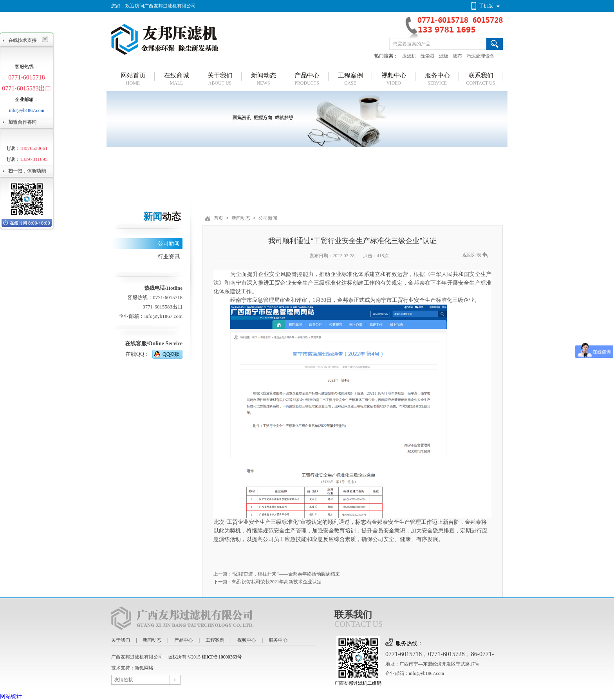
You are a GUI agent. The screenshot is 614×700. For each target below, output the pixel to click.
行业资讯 (169, 257)
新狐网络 (144, 668)
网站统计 (11, 696)
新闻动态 (241, 218)
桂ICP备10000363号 (222, 657)
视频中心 (247, 640)
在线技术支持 (22, 40)
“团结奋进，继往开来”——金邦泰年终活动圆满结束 (286, 574)
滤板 (444, 56)
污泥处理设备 (480, 56)
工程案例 (215, 640)
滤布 (457, 56)
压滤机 (409, 56)
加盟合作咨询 (22, 122)
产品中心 (184, 640)
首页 (219, 218)
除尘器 (428, 56)
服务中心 (278, 640)
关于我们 (121, 640)
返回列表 (472, 255)
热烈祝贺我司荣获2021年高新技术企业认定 (277, 582)
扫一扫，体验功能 (27, 171)
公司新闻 (169, 243)
